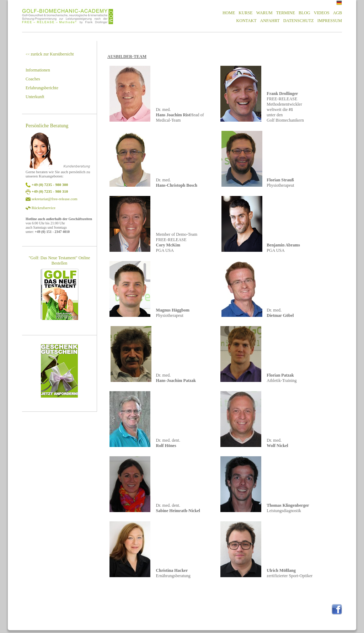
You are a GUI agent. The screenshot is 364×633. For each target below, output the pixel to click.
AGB (338, 13)
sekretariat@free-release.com (55, 199)
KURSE (245, 13)
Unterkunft (35, 97)
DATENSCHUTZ (299, 21)
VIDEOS (322, 13)
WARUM (264, 13)
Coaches (33, 79)
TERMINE (286, 13)
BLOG (304, 13)
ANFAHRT (270, 21)
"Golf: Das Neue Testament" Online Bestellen (60, 260)
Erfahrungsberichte (42, 88)
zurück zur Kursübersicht (50, 54)
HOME (229, 13)
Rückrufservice (44, 208)
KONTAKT (247, 21)
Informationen (38, 70)
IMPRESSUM (330, 21)
